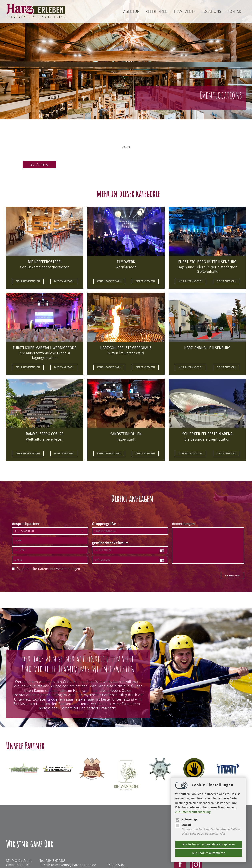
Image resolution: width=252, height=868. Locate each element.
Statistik (184, 824)
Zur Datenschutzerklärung (193, 812)
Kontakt (235, 11)
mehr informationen (26, 282)
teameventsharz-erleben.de (73, 865)
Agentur (131, 11)
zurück (126, 147)
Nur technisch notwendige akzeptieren (209, 844)
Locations (211, 11)
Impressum (116, 865)
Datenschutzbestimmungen (60, 569)
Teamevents (184, 11)
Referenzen (156, 11)
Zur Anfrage (39, 165)
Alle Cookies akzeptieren (209, 853)
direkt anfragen (66, 282)
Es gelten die (49, 569)
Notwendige (187, 819)
